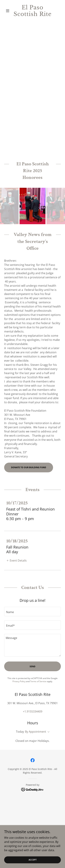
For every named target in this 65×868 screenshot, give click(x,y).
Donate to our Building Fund (29, 467)
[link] (32, 11)
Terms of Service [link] (38, 681)
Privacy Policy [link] (19, 681)
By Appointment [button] (36, 732)
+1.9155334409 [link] (33, 711)
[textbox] (32, 612)
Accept (33, 860)
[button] (8, 11)
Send (32, 666)
